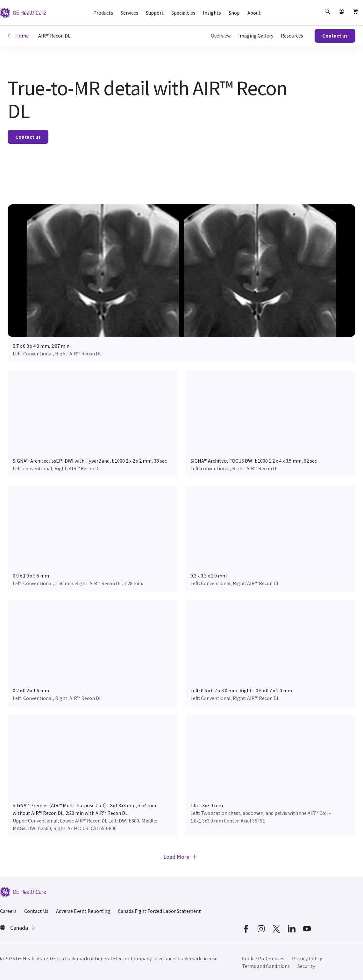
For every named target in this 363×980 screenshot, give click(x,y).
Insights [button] (212, 13)
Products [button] (103, 13)
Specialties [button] (183, 13)
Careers (8, 911)
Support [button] (155, 13)
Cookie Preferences (263, 958)
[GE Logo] (23, 12)
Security (306, 966)
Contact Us (36, 911)
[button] (328, 17)
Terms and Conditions (266, 966)
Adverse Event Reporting (83, 911)
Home (18, 36)
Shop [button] (234, 13)
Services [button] (129, 13)
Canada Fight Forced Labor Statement (159, 911)
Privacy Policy (307, 958)
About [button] (254, 13)
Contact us (335, 36)
